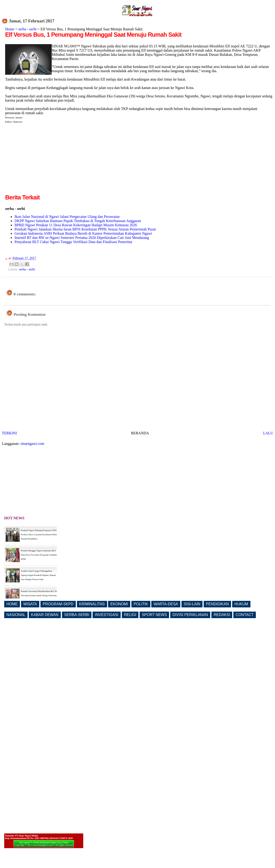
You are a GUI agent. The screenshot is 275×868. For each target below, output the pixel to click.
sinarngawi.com (33, 444)
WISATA (30, 604)
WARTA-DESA (166, 604)
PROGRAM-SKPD (58, 604)
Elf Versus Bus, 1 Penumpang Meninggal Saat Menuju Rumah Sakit (93, 35)
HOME (12, 604)
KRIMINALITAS (92, 604)
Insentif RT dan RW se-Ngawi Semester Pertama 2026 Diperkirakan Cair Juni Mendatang (82, 238)
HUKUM (241, 604)
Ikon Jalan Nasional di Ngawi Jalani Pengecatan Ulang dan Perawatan (67, 217)
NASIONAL (16, 615)
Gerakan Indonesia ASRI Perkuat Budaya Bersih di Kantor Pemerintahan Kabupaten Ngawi (83, 233)
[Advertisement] (44, 160)
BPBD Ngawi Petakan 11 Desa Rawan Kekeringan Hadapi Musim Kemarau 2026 (76, 225)
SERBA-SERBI (77, 615)
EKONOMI (119, 604)
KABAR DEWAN (45, 615)
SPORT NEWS (154, 615)
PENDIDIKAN (217, 604)
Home (10, 29)
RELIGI (130, 615)
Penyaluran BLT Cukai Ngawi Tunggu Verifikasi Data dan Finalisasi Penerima (73, 242)
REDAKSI (222, 615)
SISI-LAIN (192, 604)
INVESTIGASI (107, 615)
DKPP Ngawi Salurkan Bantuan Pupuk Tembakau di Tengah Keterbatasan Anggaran (78, 221)
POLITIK (141, 604)
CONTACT (245, 615)
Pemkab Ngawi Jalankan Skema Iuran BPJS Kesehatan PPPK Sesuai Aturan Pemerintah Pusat (85, 229)
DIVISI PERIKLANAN (190, 615)
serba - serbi (27, 29)
